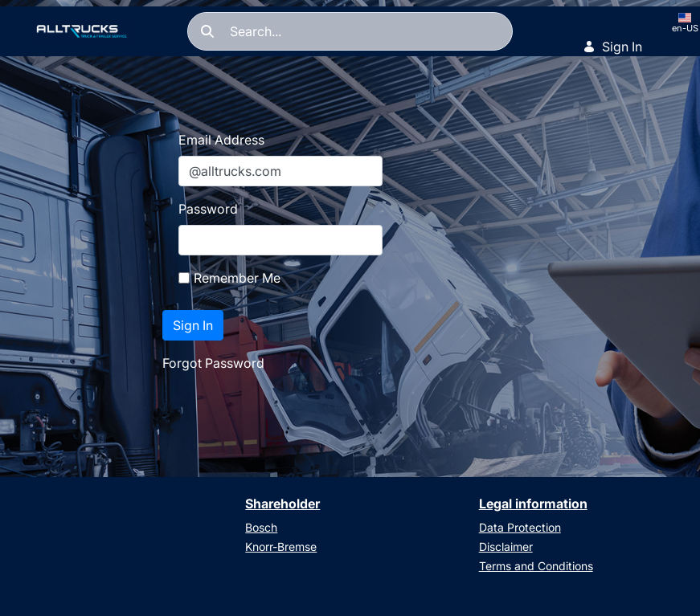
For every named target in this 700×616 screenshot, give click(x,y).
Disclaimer (506, 547)
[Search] (350, 31)
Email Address (221, 140)
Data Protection (520, 527)
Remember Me (229, 278)
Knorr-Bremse (281, 547)
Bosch (261, 527)
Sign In (612, 47)
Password (208, 209)
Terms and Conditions (536, 566)
